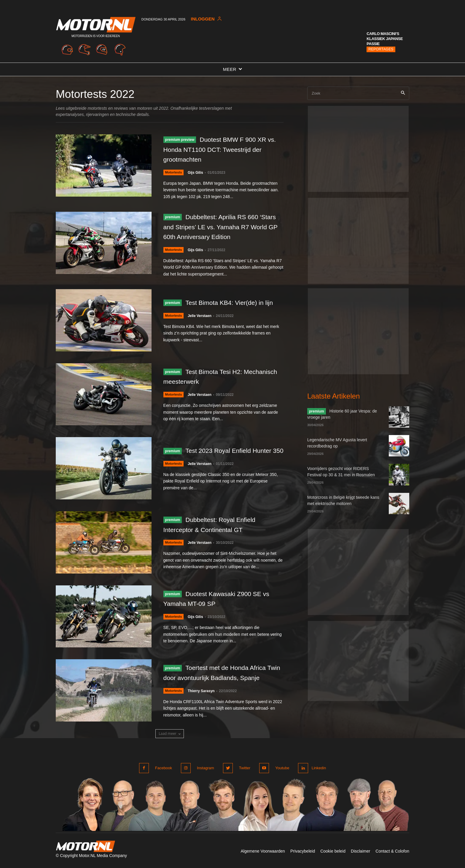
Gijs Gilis (197, 173)
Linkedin (318, 770)
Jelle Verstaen (201, 321)
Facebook (164, 770)
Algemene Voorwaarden (263, 853)
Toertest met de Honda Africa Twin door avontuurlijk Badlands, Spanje (220, 675)
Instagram (205, 770)
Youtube (280, 770)
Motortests (174, 173)
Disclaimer (360, 853)
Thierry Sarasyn (203, 698)
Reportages (381, 49)
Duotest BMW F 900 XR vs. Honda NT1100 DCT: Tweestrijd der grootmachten (220, 149)
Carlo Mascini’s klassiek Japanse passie (385, 39)
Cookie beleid (333, 853)
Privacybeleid (303, 853)
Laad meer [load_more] (170, 736)
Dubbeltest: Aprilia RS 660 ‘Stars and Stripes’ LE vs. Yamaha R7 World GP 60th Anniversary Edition (222, 227)
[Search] (403, 93)
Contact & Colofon (392, 853)
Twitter (243, 770)
